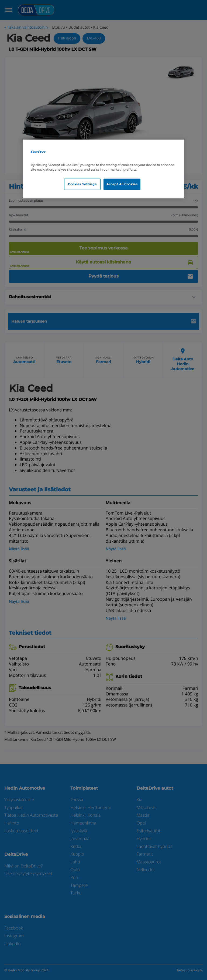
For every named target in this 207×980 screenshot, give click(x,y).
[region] (103, 169)
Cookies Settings (82, 184)
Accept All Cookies (122, 184)
